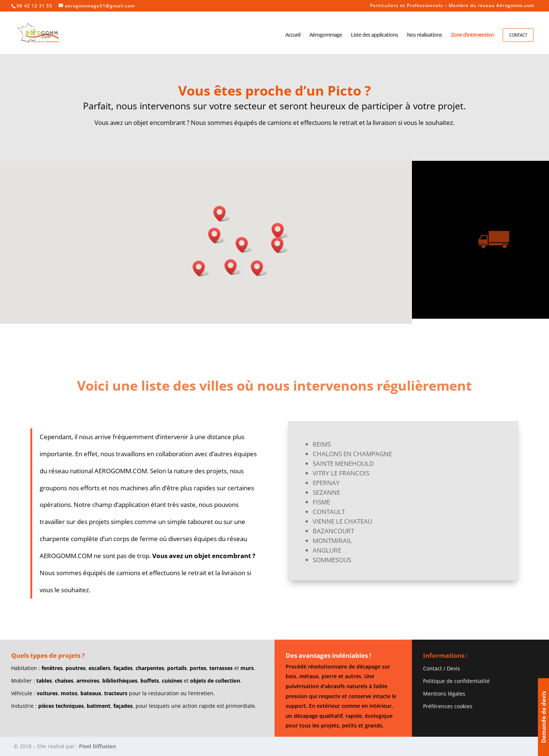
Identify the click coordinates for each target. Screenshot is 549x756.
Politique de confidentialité (456, 681)
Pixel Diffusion (97, 746)
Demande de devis (543, 717)
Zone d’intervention (472, 35)
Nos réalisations (424, 35)
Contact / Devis (442, 668)
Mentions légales (444, 694)
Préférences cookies (448, 706)
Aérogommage (326, 35)
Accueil (293, 35)
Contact (518, 35)
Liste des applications (374, 35)
